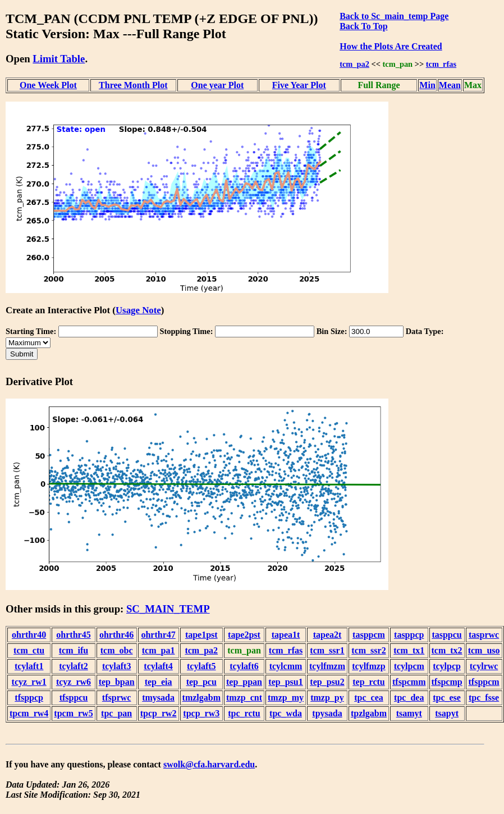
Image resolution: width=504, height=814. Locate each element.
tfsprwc (117, 698)
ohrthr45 (73, 635)
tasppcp (409, 635)
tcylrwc (484, 666)
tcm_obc (117, 650)
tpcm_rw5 (73, 713)
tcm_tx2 (447, 650)
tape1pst (201, 635)
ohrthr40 (29, 635)
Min (427, 85)
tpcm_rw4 (29, 713)
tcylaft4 (158, 666)
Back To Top (363, 26)
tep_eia (159, 682)
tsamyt (409, 713)
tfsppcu (74, 698)
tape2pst (244, 635)
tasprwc (484, 635)
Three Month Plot (133, 85)
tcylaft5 (201, 666)
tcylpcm (409, 666)
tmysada (158, 698)
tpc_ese (447, 698)
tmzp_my (286, 698)
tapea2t (327, 635)
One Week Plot (48, 85)
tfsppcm (484, 682)
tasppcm (369, 635)
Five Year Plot (299, 85)
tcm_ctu (29, 650)
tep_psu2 (327, 682)
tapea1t (286, 635)
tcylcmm (286, 666)
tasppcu (446, 635)
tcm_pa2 (354, 64)
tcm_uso (484, 650)
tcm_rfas (441, 64)
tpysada (327, 713)
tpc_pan (116, 713)
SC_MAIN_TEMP (168, 609)
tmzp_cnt (244, 698)
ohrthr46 (116, 635)
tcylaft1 (29, 666)
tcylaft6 (244, 666)
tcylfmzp (369, 666)
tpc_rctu (244, 713)
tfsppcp (29, 698)
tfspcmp (447, 682)
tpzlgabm (369, 713)
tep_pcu (201, 682)
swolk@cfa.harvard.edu (209, 764)
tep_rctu (368, 682)
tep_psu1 (285, 682)
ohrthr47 (158, 635)
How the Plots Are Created (391, 46)
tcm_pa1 (159, 650)
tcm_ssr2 (368, 650)
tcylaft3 (117, 666)
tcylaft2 (74, 666)
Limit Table (59, 59)
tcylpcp (447, 666)
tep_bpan (117, 682)
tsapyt (447, 713)
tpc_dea (409, 698)
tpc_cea (369, 698)
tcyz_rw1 (29, 682)
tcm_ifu (74, 650)
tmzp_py (327, 698)
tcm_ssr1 (327, 650)
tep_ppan (244, 682)
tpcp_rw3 (201, 713)
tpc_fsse (484, 698)
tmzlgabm (201, 698)
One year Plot (217, 85)
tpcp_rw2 (159, 713)
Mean (450, 85)
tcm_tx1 (409, 650)
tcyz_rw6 (74, 682)
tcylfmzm (327, 666)
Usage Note (138, 310)
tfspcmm (409, 682)
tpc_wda (286, 713)
